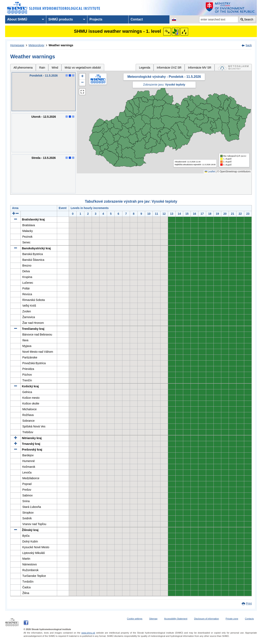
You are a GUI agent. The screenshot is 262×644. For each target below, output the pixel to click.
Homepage (17, 45)
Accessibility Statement (176, 619)
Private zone (232, 619)
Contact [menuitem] (137, 19)
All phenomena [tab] (23, 68)
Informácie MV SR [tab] (200, 68)
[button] (82, 77)
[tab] (233, 67)
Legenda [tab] (145, 68)
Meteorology (37, 45)
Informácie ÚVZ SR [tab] (169, 68)
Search (249, 19)
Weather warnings (61, 45)
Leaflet (210, 172)
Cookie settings (135, 619)
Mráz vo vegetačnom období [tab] (83, 68)
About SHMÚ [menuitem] (17, 19)
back (249, 45)
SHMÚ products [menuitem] (61, 19)
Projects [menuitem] (96, 19)
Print (249, 603)
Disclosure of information (206, 619)
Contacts (249, 619)
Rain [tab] (42, 68)
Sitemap (153, 619)
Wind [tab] (55, 68)
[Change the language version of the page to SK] (174, 19)
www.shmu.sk (88, 633)
